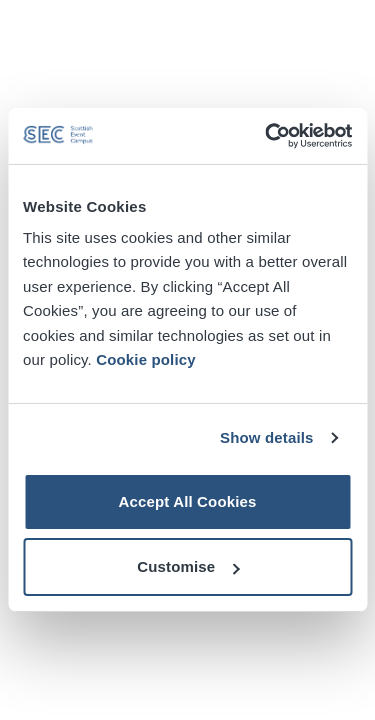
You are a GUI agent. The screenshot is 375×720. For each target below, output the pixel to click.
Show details (267, 437)
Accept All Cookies (187, 501)
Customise (188, 566)
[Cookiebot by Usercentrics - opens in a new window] (267, 136)
